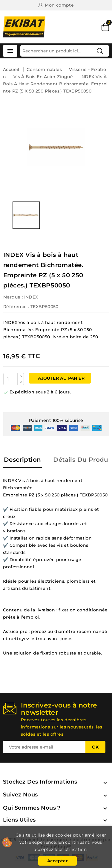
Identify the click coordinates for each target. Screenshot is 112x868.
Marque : (13, 297)
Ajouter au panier (61, 378)
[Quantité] (10, 379)
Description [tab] (22, 460)
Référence (15, 307)
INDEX (31, 297)
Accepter (57, 861)
